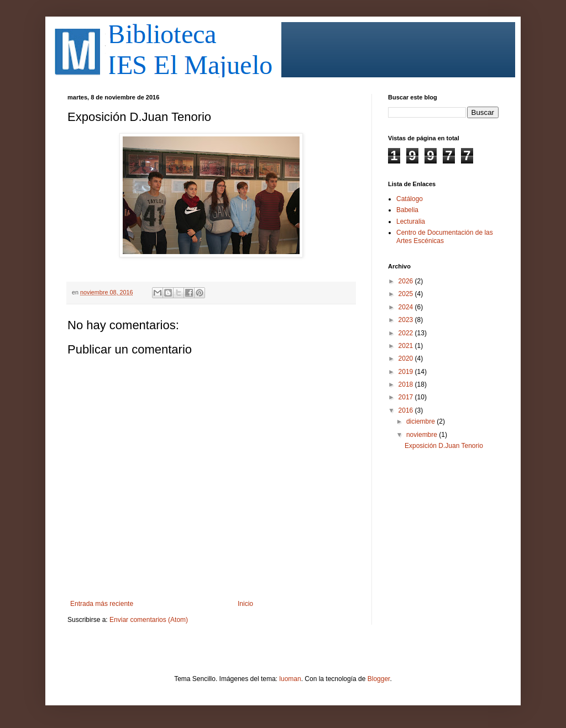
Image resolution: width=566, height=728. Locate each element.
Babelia (407, 210)
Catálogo (410, 199)
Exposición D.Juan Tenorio (444, 446)
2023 (407, 320)
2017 (407, 397)
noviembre (423, 435)
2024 (407, 307)
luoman (290, 679)
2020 (407, 358)
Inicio (245, 604)
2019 (407, 372)
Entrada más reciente (102, 604)
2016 (407, 410)
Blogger (379, 679)
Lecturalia (411, 221)
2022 (407, 333)
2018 (407, 384)
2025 (407, 294)
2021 (407, 346)
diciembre (421, 421)
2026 (407, 281)
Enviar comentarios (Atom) (149, 620)
